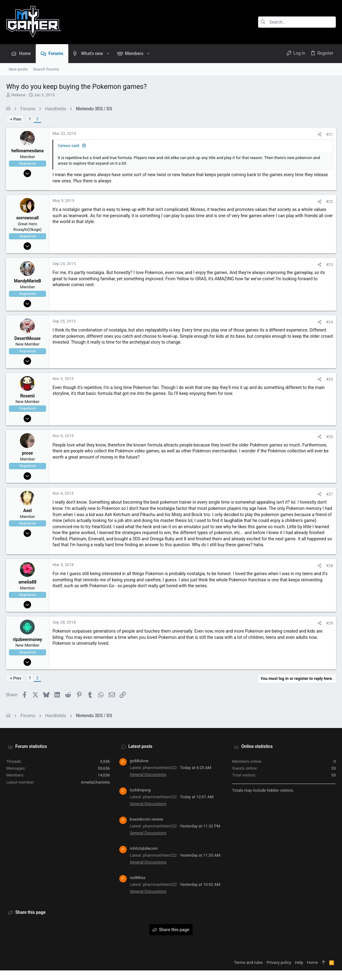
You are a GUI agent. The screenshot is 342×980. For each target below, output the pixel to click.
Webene (18, 95)
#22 (329, 201)
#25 (329, 379)
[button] (108, 53)
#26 (329, 437)
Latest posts (140, 746)
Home (312, 962)
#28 (329, 566)
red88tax (138, 878)
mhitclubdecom (144, 848)
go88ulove (139, 761)
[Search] (297, 22)
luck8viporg (140, 790)
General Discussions (148, 774)
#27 (329, 494)
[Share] (319, 134)
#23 (329, 265)
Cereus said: (69, 146)
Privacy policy (279, 962)
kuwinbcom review (146, 819)
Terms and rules (248, 962)
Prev (18, 119)
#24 (329, 322)
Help (299, 962)
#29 (329, 623)
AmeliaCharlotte (95, 782)
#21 (329, 134)
